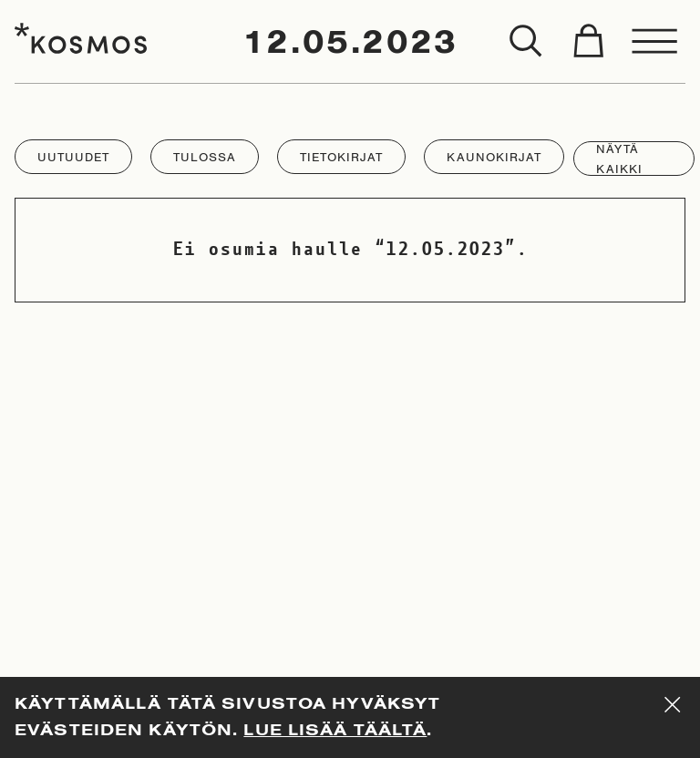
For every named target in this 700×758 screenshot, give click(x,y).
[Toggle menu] (655, 42)
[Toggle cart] (588, 42)
